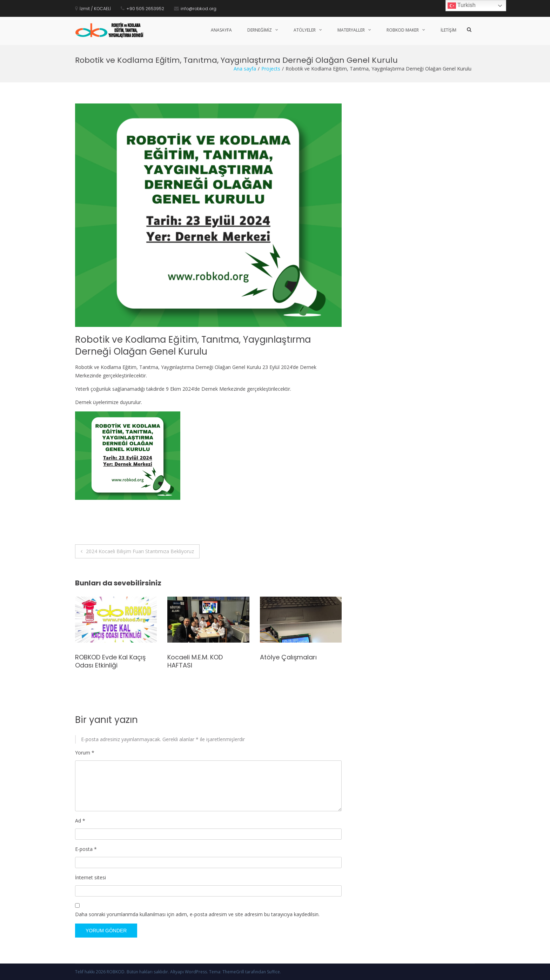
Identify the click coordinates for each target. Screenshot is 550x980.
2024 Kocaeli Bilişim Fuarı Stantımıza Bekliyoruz (140, 551)
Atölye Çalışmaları (288, 657)
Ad (80, 821)
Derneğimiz (260, 30)
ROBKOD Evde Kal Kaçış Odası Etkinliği (110, 661)
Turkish (462, 6)
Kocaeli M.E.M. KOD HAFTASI (195, 661)
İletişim (448, 30)
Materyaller (351, 30)
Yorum (85, 753)
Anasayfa (221, 30)
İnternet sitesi (90, 877)
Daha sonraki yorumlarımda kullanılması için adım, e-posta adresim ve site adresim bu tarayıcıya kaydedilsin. (197, 914)
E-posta (86, 849)
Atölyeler (305, 30)
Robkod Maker (403, 30)
